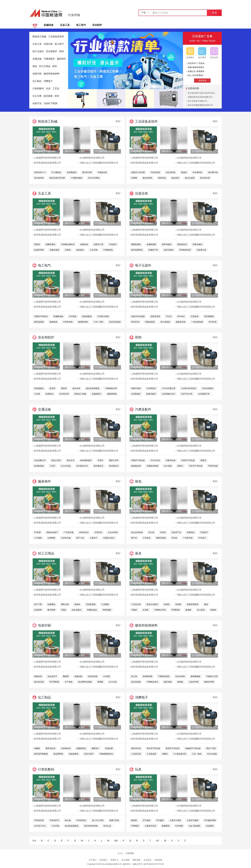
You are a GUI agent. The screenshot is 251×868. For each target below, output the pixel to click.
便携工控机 (114, 820)
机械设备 (49, 25)
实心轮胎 (168, 466)
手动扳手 (113, 244)
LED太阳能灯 (208, 388)
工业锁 (37, 394)
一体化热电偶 (197, 322)
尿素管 (203, 460)
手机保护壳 (54, 820)
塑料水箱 (65, 604)
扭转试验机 (169, 250)
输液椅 (188, 610)
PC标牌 (37, 532)
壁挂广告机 (211, 748)
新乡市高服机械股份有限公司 (200, 105)
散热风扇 (162, 178)
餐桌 (206, 604)
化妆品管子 (52, 676)
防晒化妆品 (92, 610)
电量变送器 (181, 322)
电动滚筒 (175, 178)
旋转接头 (80, 250)
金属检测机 (151, 244)
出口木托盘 (66, 466)
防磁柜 (213, 610)
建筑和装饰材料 (52, 74)
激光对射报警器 (93, 388)
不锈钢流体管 (152, 682)
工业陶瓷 (105, 604)
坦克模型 (210, 826)
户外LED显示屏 (168, 388)
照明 (61, 51)
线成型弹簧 (39, 250)
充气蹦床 (160, 820)
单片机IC (181, 316)
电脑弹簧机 (50, 244)
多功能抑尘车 (82, 466)
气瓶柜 (134, 610)
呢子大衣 (80, 538)
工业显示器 (136, 754)
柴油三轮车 (56, 460)
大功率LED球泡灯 (189, 388)
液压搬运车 (98, 466)
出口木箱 (113, 682)
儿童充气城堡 (175, 820)
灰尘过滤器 (212, 754)
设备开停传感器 (138, 316)
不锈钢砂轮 (108, 250)
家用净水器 (136, 748)
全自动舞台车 (40, 460)
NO (116, 841)
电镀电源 (53, 322)
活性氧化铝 (66, 748)
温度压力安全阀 (138, 172)
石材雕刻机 (72, 172)
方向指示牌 (64, 394)
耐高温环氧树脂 (41, 754)
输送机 (184, 172)
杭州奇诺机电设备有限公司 (47, 163)
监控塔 (52, 388)
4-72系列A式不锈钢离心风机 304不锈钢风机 (107, 151)
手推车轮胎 (213, 466)
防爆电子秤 (153, 250)
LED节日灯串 (187, 394)
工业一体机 (197, 754)
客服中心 (115, 860)
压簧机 (68, 250)
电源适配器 (87, 316)
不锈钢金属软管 (68, 244)
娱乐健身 (48, 96)
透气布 (134, 538)
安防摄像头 (39, 388)
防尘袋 (151, 532)
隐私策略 (136, 860)
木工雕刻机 (56, 172)
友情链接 (158, 860)
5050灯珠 (135, 322)
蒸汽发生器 (205, 178)
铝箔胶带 (38, 610)
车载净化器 (171, 460)
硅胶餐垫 (51, 604)
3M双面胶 (107, 610)
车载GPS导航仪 (41, 316)
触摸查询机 (83, 322)
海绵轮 (167, 604)
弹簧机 (37, 244)
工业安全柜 (136, 604)
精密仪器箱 (161, 538)
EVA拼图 (179, 826)
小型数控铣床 (76, 178)
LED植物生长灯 (168, 394)
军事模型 (135, 826)
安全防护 (97, 25)
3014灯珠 (213, 322)
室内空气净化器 (153, 748)
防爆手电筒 (136, 388)
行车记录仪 (155, 460)
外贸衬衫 (98, 532)
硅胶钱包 (191, 532)
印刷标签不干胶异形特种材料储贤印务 (46, 151)
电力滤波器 (165, 322)
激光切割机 (147, 178)
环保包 (163, 532)
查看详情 (202, 81)
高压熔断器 (209, 316)
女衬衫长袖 (66, 538)
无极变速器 (54, 250)
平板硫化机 (102, 172)
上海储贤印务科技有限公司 (47, 158)
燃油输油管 (136, 466)
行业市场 (74, 15)
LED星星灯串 (204, 394)
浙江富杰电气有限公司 (197, 101)
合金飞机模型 (194, 826)
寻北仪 (169, 316)
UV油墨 (106, 676)
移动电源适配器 (72, 826)
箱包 (35, 66)
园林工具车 (114, 460)
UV (157, 841)
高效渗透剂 (74, 754)
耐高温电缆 (39, 322)
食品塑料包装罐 (85, 682)
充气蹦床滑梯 (210, 820)
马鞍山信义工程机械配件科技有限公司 (99, 163)
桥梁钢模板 (196, 676)
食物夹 (77, 604)
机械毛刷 (84, 244)
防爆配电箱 (58, 316)
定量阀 (134, 178)
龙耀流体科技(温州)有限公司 (200, 97)
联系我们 (104, 860)
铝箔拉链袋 (93, 676)
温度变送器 (155, 316)
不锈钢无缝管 (164, 676)
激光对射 (76, 388)
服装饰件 (61, 59)
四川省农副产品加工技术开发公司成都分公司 (207, 93)
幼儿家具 (201, 610)
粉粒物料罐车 (86, 460)
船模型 (134, 820)
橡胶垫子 (96, 748)
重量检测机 (136, 244)
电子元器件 (38, 51)
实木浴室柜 (180, 676)
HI (82, 841)
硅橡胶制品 (81, 748)
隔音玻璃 (168, 682)
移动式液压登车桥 (57, 178)
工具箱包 (147, 538)
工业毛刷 (94, 250)
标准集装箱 (39, 466)
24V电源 (73, 316)
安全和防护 (52, 51)
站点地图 (125, 860)
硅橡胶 (37, 748)
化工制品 (37, 81)
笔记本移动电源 (91, 826)
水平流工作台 (40, 826)
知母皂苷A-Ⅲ (40, 172)
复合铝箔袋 (39, 682)
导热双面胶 (91, 604)
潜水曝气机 (213, 172)
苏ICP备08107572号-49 (154, 864)
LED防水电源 (103, 316)
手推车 (100, 460)
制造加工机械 (39, 37)
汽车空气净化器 (196, 466)
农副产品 (37, 103)
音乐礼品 (107, 826)
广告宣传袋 (188, 538)
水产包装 (69, 682)
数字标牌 (51, 610)
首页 (35, 25)
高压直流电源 (115, 322)
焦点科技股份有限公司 (112, 864)
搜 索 (214, 13)
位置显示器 (201, 250)
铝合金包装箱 (137, 532)
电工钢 (134, 676)
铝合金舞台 (77, 610)
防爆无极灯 (151, 394)
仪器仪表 (48, 44)
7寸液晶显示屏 (180, 754)
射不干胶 (38, 604)
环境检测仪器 (185, 250)
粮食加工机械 (80, 394)
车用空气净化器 (188, 460)
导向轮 (174, 538)
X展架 (64, 610)
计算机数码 (38, 89)
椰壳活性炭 (50, 748)
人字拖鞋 (38, 538)
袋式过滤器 (190, 178)
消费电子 (48, 81)
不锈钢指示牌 (111, 388)
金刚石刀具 (98, 244)
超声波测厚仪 (137, 250)
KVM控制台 (81, 820)
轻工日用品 (45, 66)
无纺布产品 (176, 532)
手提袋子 (204, 532)
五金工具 (65, 25)
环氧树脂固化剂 (106, 754)
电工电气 (81, 25)
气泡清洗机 (155, 172)
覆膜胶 (66, 676)
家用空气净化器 (173, 748)
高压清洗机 (171, 172)
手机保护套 (39, 820)
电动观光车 (114, 466)
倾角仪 (180, 466)
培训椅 (178, 604)
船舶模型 (166, 826)
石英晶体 (195, 316)
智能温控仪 (182, 244)
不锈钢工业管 (212, 676)
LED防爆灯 (136, 394)
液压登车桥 (87, 172)
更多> (119, 121)
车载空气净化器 (138, 460)
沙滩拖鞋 (51, 538)
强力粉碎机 (39, 178)
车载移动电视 (152, 466)
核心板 (68, 820)
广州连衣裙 (69, 532)
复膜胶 (100, 682)
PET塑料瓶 (54, 682)
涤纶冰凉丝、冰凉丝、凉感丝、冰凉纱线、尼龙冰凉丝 (77, 151)
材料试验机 (167, 244)
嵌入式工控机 (98, 820)
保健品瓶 (78, 676)
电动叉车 (71, 460)
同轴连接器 (150, 322)
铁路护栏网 (209, 682)
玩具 (48, 89)
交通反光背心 (109, 538)
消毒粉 (165, 754)
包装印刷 (37, 74)
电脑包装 (38, 676)
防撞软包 (49, 394)
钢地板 (180, 682)
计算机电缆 (68, 322)
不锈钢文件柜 (160, 610)
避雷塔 (64, 388)
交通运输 (37, 59)
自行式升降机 (94, 178)
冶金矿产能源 (50, 103)
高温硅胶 (109, 748)
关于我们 (93, 860)
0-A (34, 841)
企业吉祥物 (113, 532)
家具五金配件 (152, 604)
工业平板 (55, 826)
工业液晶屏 (151, 754)
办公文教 (37, 96)
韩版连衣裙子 (52, 532)
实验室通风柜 (193, 604)
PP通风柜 (176, 610)
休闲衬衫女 (84, 532)
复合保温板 (136, 682)
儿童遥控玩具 (150, 826)
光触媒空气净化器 (193, 748)
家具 (55, 66)
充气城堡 (147, 820)
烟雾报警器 (112, 394)
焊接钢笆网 (147, 676)
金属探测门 (97, 394)
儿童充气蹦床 (193, 820)
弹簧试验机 (197, 244)
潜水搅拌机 (197, 172)
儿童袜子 (94, 538)
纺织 (57, 96)
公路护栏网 (194, 682)
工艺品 (56, 89)
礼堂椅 (146, 610)
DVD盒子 (202, 538)
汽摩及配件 (49, 59)
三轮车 (52, 466)
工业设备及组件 (56, 37)
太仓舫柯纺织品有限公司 (92, 158)
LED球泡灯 (151, 388)
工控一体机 (98, 322)
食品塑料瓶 (58, 754)
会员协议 (147, 860)
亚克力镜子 (89, 754)
